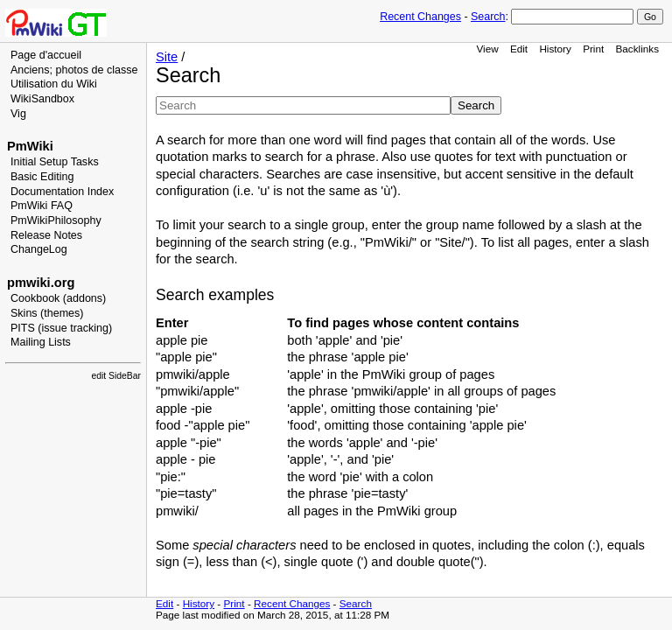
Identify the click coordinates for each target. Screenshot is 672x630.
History (555, 49)
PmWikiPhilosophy (56, 220)
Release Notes (46, 235)
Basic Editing (42, 177)
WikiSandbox (42, 99)
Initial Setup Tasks (55, 162)
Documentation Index (62, 192)
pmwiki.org (41, 283)
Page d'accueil (46, 55)
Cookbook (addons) (58, 298)
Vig (18, 114)
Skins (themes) (47, 313)
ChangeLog (39, 249)
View (487, 49)
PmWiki (30, 146)
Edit (519, 49)
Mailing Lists (41, 342)
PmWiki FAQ (42, 206)
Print (593, 49)
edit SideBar (116, 376)
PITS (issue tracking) (61, 328)
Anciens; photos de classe (74, 70)
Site (167, 57)
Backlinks (638, 49)
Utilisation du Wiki (54, 84)
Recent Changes (420, 17)
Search (488, 17)
